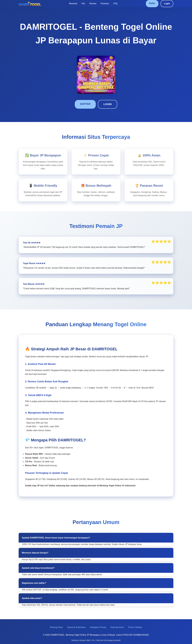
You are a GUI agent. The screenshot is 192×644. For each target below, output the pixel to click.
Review (93, 4)
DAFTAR (85, 104)
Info (83, 4)
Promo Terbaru (135, 627)
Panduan (105, 4)
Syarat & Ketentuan (76, 627)
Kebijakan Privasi (98, 627)
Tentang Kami (56, 627)
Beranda (73, 4)
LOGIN (108, 104)
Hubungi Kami (117, 627)
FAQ (115, 4)
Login (167, 4)
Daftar (152, 3)
